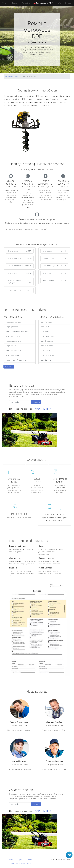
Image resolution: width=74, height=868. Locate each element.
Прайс (59, 3)
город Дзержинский (48, 355)
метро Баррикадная (13, 336)
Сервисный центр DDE (13, 77)
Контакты (68, 3)
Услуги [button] (5, 3)
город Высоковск (47, 346)
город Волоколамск (47, 336)
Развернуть (9, 367)
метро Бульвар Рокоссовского (17, 360)
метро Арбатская (12, 327)
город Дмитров (46, 360)
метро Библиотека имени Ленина (17, 331)
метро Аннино (11, 346)
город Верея (45, 331)
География (26, 3)
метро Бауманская (12, 355)
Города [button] (15, 3)
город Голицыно (46, 351)
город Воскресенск (47, 341)
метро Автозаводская (13, 351)
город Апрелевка (46, 322)
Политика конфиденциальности (20, 864)
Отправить (36, 402)
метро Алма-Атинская (13, 322)
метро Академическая (14, 341)
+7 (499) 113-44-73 (37, 42)
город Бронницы (46, 327)
